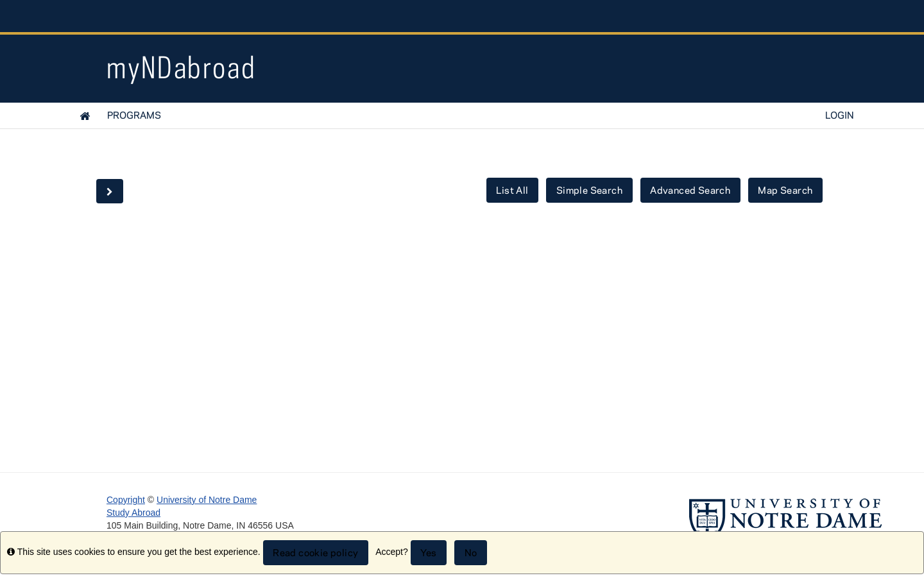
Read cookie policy (315, 553)
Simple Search (589, 190)
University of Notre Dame (207, 500)
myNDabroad (181, 67)
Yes (428, 553)
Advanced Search (690, 190)
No (471, 553)
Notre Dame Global (713, 16)
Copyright (126, 500)
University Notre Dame (203, 16)
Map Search (785, 190)
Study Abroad (133, 513)
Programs (134, 115)
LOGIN (840, 115)
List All (512, 190)
